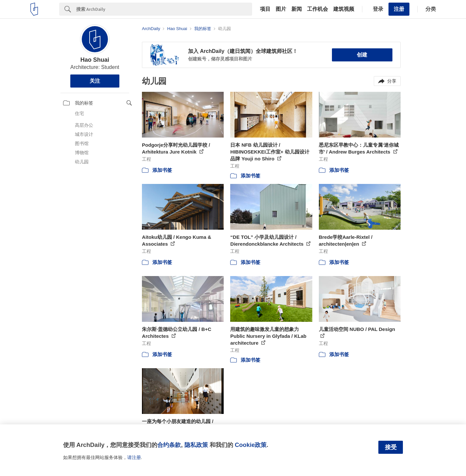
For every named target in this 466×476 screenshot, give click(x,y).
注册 (399, 9)
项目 (265, 9)
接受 (391, 447)
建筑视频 (344, 9)
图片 (281, 9)
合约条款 (169, 445)
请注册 (134, 457)
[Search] (164, 9)
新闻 (297, 9)
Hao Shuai (95, 60)
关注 (95, 81)
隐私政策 (196, 445)
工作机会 (318, 9)
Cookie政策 (251, 445)
